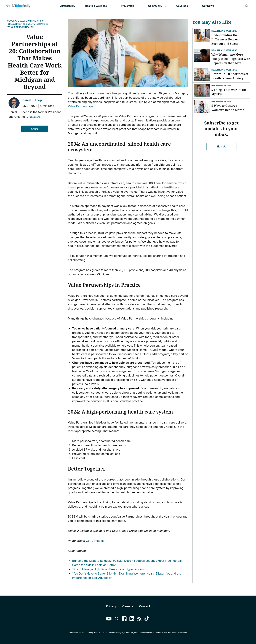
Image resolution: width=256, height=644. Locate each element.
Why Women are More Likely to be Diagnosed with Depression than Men (231, 59)
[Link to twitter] (117, 619)
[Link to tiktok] (147, 619)
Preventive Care (221, 86)
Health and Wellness (224, 31)
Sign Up (222, 147)
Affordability (68, 6)
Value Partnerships (81, 106)
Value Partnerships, (32, 21)
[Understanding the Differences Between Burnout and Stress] (202, 36)
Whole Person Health (21, 27)
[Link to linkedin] (132, 619)
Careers (128, 606)
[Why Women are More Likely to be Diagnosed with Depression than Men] (202, 55)
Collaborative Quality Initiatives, (28, 24)
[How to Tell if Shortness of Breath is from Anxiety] (202, 75)
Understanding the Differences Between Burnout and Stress (226, 39)
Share (35, 129)
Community (157, 6)
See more (35, 117)
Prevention (130, 6)
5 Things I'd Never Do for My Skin (229, 92)
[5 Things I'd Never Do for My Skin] (202, 90)
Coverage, (13, 21)
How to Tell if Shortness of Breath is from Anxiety (230, 76)
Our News (208, 6)
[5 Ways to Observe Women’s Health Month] (202, 106)
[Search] (247, 6)
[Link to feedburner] (139, 619)
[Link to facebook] (124, 619)
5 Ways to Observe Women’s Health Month (228, 108)
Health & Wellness (98, 6)
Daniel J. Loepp (33, 100)
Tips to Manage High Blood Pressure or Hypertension (108, 569)
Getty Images (95, 541)
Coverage (184, 6)
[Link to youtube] (109, 619)
